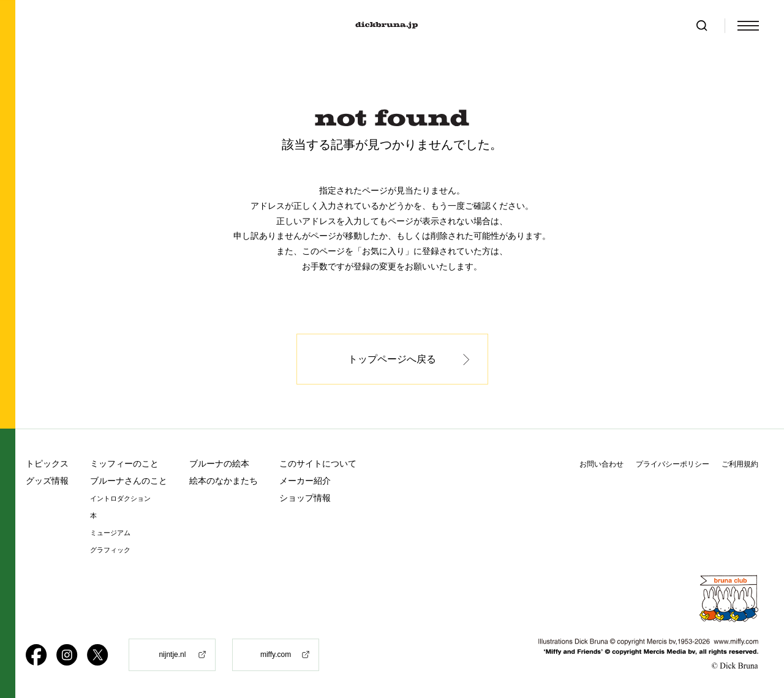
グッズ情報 (47, 481)
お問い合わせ (601, 464)
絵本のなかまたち (224, 481)
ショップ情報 (305, 498)
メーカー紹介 (305, 481)
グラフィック (110, 550)
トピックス (47, 463)
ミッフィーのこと (124, 463)
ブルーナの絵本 (219, 463)
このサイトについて (318, 463)
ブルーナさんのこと (129, 481)
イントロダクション (120, 499)
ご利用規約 (740, 464)
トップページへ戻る (392, 359)
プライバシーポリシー (673, 464)
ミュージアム (110, 533)
